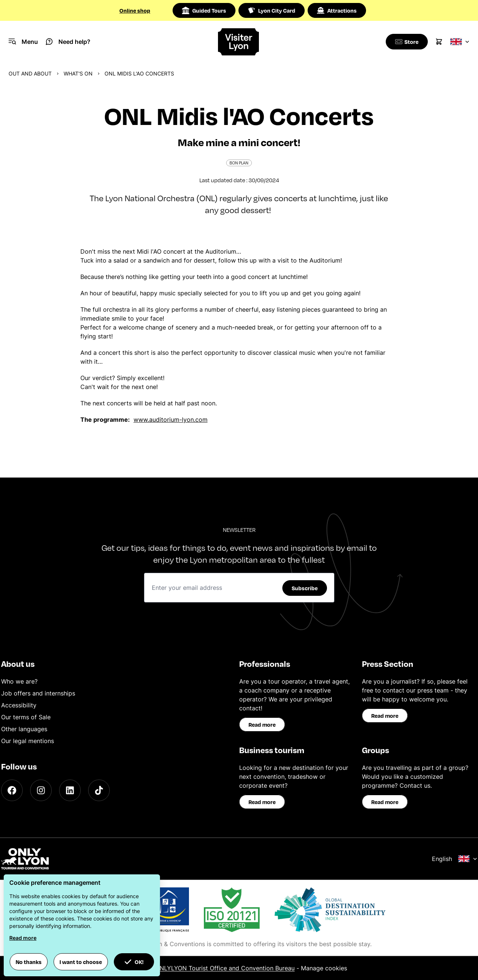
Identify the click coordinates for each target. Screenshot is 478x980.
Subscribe (305, 588)
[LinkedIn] (70, 790)
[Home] (239, 42)
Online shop (135, 10)
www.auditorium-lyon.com (171, 420)
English (455, 859)
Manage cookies (324, 968)
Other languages (24, 729)
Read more (262, 724)
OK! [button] (134, 962)
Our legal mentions (28, 741)
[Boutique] (405, 42)
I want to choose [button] (81, 962)
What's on (78, 73)
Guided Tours (204, 10)
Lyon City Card (272, 10)
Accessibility (19, 705)
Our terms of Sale (26, 717)
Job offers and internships (38, 693)
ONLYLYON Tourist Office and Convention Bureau (225, 968)
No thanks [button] (29, 962)
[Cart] (439, 42)
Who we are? (19, 681)
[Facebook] (12, 790)
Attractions (337, 10)
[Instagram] (41, 790)
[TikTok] (99, 790)
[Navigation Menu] (23, 42)
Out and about (30, 73)
